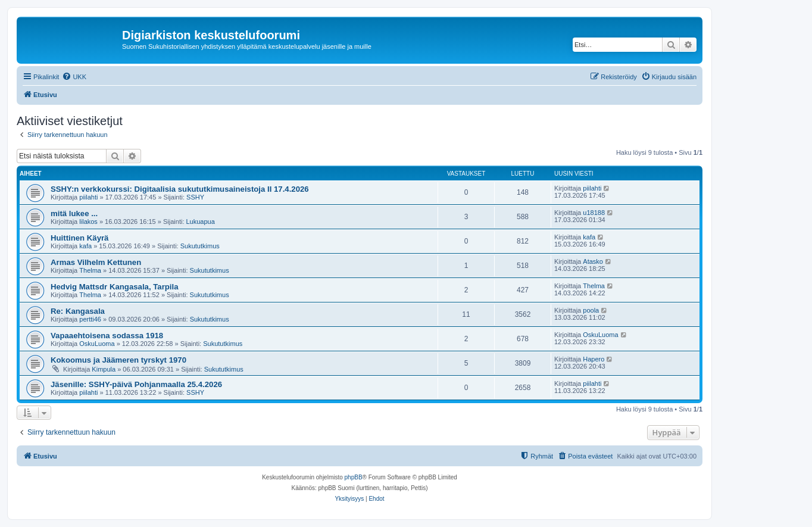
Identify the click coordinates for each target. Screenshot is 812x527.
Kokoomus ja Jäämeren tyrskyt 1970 (118, 360)
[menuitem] (74, 77)
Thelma (90, 270)
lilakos (88, 222)
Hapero (594, 359)
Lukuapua (201, 222)
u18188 (594, 213)
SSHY (195, 197)
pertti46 (90, 319)
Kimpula (104, 369)
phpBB (354, 477)
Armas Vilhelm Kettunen (96, 262)
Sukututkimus (200, 246)
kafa (85, 246)
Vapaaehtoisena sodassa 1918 (107, 336)
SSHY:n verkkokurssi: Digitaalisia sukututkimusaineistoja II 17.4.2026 (180, 189)
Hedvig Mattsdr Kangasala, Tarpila (114, 287)
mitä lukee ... (74, 213)
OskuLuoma (97, 344)
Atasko (593, 261)
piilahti (88, 197)
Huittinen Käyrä (79, 238)
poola (591, 310)
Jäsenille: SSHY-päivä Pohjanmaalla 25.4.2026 (136, 384)
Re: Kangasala (78, 311)
